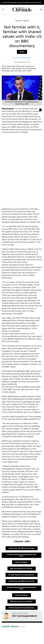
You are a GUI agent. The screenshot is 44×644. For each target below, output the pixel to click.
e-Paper (5, 2)
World (22, 52)
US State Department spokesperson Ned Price (22, 555)
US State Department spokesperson (22, 575)
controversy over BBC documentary (22, 548)
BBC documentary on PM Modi (22, 568)
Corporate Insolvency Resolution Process (25, 2)
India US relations (22, 562)
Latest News (10, 626)
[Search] (41, 10)
